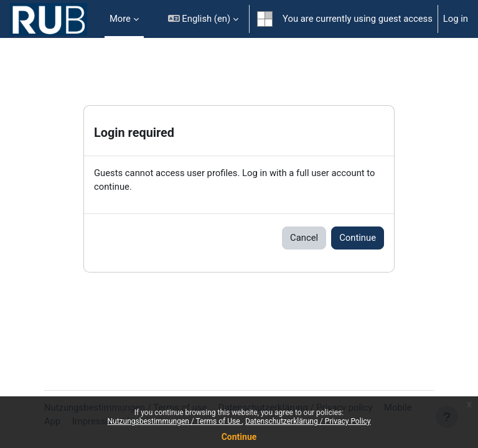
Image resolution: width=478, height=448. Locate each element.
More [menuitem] (120, 19)
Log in (456, 19)
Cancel (304, 238)
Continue (239, 437)
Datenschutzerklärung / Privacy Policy (308, 421)
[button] (203, 19)
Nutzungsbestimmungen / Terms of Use (174, 421)
